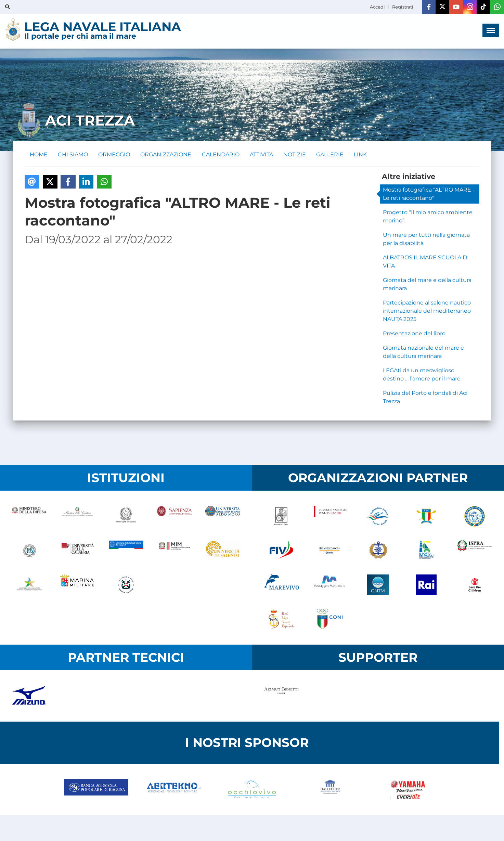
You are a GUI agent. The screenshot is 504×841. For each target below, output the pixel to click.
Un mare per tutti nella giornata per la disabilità (426, 239)
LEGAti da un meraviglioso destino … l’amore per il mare (422, 375)
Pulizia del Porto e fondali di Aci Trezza (425, 397)
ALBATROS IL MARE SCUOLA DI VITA (426, 262)
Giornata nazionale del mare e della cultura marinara (423, 352)
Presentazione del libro (414, 334)
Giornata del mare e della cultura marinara (427, 284)
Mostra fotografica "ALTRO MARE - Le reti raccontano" (429, 194)
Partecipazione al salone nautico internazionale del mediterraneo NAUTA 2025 (427, 311)
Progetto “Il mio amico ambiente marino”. (428, 217)
